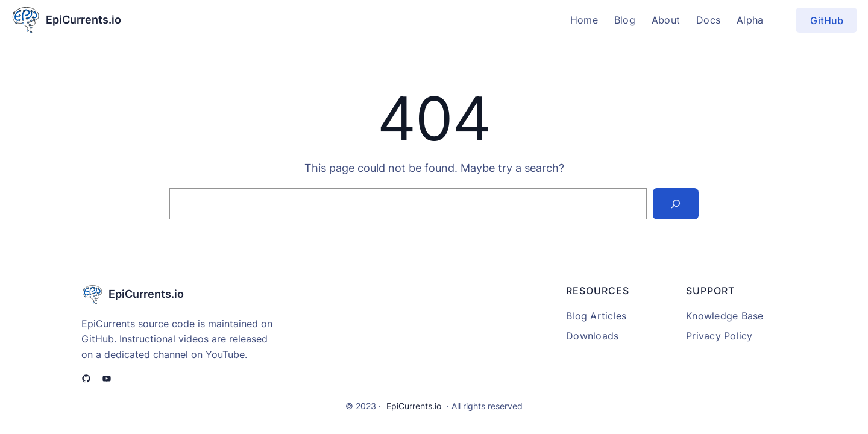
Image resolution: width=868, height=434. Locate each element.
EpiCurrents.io (83, 20)
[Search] (676, 204)
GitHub (827, 20)
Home (584, 20)
